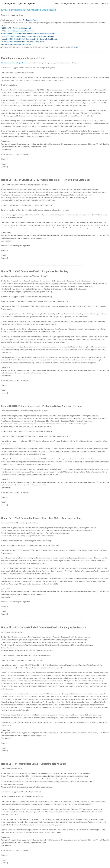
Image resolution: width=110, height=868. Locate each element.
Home (57, 4)
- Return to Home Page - (55, 866)
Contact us (105, 4)
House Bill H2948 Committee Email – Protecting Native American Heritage (28, 36)
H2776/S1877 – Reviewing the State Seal (16, 28)
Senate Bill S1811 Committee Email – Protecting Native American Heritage (28, 33)
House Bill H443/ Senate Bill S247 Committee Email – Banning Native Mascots (29, 39)
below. (76, 47)
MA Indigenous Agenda (30, 20)
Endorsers (95, 4)
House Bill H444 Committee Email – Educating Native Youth (22, 42)
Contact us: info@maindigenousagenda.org (55, 861)
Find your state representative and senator (16, 44)
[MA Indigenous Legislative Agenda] (18, 4)
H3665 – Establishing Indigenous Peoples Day (18, 31)
